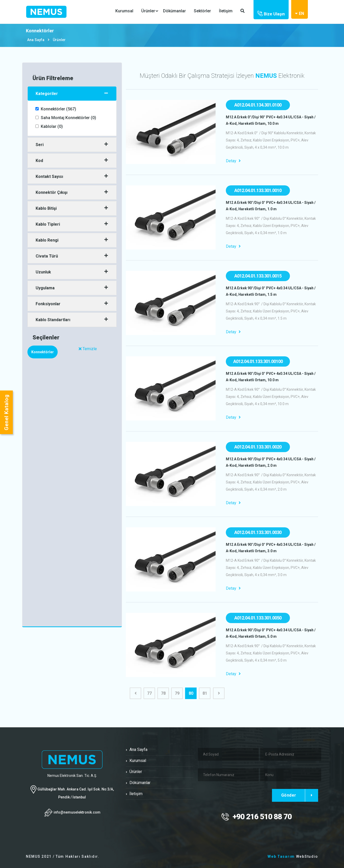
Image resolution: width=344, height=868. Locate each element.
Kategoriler (47, 94)
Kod (39, 161)
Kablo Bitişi (46, 208)
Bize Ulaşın (271, 14)
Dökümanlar (174, 11)
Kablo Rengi (47, 240)
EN (300, 13)
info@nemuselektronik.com (77, 812)
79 (177, 693)
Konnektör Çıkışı (52, 192)
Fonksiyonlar (48, 304)
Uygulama (45, 288)
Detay (233, 161)
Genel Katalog (6, 412)
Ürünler (148, 11)
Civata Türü (47, 256)
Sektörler (202, 11)
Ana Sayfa (36, 40)
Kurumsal (124, 11)
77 (149, 693)
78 (163, 693)
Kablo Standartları (53, 320)
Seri (40, 145)
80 (191, 693)
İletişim (226, 11)
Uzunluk (43, 272)
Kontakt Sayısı (49, 177)
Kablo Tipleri (48, 224)
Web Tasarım (281, 856)
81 (205, 693)
